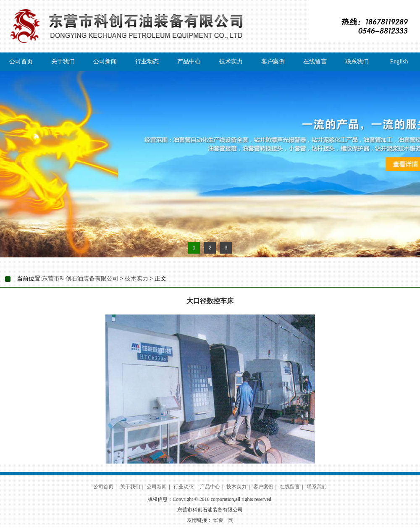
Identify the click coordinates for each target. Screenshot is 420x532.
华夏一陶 (223, 520)
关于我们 (63, 62)
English (399, 62)
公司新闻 (105, 62)
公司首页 (21, 62)
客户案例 (273, 62)
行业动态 (147, 62)
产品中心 (189, 62)
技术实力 (231, 62)
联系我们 (357, 62)
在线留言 (315, 62)
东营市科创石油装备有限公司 (80, 279)
